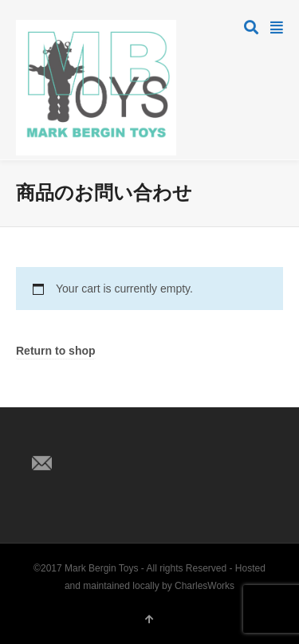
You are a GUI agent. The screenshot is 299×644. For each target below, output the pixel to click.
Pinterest (115, 437)
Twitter (45, 437)
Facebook (80, 437)
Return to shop (56, 351)
